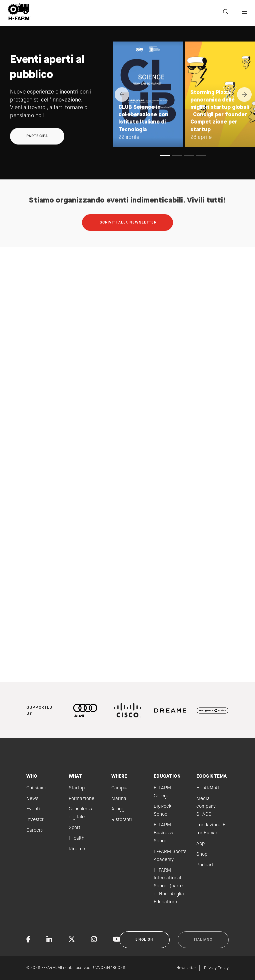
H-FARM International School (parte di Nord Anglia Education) (169, 886)
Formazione (82, 799)
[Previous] (122, 106)
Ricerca (77, 849)
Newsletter (186, 968)
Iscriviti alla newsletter (128, 234)
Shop (202, 854)
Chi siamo (37, 788)
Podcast (205, 865)
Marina (119, 799)
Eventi (33, 809)
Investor (35, 820)
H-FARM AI (208, 788)
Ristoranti (122, 820)
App (200, 844)
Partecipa (37, 148)
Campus (120, 788)
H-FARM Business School (163, 833)
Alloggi (118, 809)
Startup (77, 788)
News (32, 799)
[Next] (244, 106)
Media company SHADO (206, 806)
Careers (35, 830)
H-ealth (77, 838)
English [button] (144, 940)
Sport (75, 828)
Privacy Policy (216, 968)
